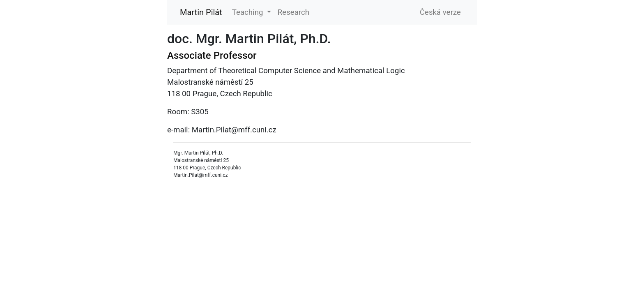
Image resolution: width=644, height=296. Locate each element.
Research (293, 12)
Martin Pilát (201, 12)
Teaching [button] (248, 12)
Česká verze (440, 12)
